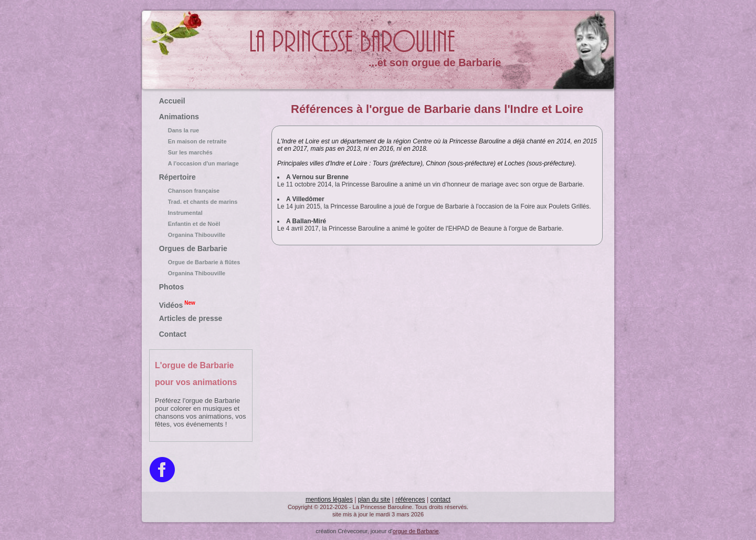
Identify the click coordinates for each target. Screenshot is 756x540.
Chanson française (201, 191)
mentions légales (329, 500)
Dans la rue (201, 130)
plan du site (374, 500)
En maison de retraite (201, 141)
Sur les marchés (201, 152)
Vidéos (177, 304)
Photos (171, 287)
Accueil (172, 101)
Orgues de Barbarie (193, 248)
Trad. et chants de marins (201, 202)
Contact (173, 334)
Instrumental (201, 213)
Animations (179, 117)
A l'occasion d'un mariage (201, 163)
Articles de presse (191, 318)
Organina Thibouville (201, 235)
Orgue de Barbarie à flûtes (201, 262)
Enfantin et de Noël (201, 224)
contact (440, 500)
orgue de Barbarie (416, 531)
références (410, 500)
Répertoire (177, 177)
